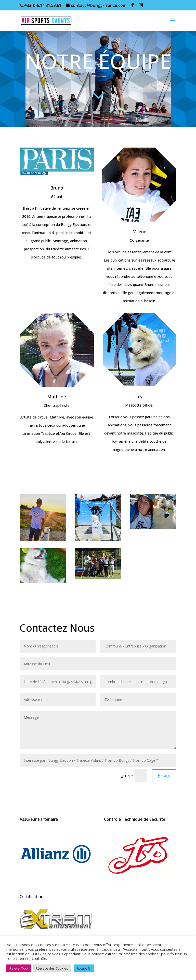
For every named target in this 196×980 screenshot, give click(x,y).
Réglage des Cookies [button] (52, 968)
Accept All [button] (84, 968)
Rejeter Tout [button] (19, 968)
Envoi (164, 776)
